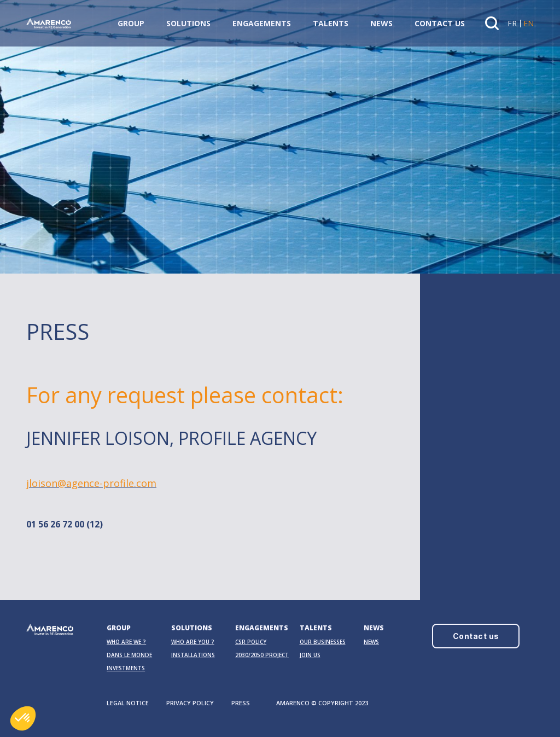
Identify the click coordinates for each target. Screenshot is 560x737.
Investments (126, 668)
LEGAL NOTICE (128, 703)
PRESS (241, 703)
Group (131, 23)
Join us (310, 655)
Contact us (440, 23)
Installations (193, 655)
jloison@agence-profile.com (91, 487)
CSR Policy (251, 642)
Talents (331, 23)
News (381, 23)
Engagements (262, 23)
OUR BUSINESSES (323, 642)
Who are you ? (193, 642)
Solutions (188, 23)
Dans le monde (129, 655)
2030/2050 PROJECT (262, 655)
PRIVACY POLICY (190, 703)
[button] (23, 718)
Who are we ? (126, 642)
